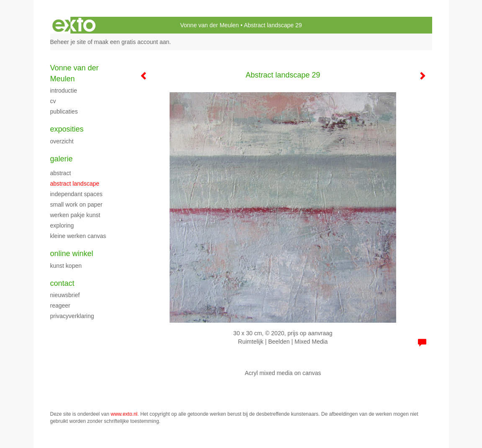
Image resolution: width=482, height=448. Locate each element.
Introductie (64, 91)
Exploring (62, 225)
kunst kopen (66, 266)
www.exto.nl (124, 414)
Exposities (67, 129)
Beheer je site (68, 42)
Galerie (62, 159)
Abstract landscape (75, 184)
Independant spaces (76, 194)
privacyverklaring (72, 316)
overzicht (62, 141)
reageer (60, 306)
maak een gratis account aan (132, 42)
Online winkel (72, 254)
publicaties (64, 111)
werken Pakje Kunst (75, 215)
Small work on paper (76, 205)
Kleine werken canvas (78, 236)
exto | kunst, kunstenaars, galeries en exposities (74, 25)
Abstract (61, 173)
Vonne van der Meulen (209, 25)
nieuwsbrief (65, 295)
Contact (62, 283)
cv (53, 101)
